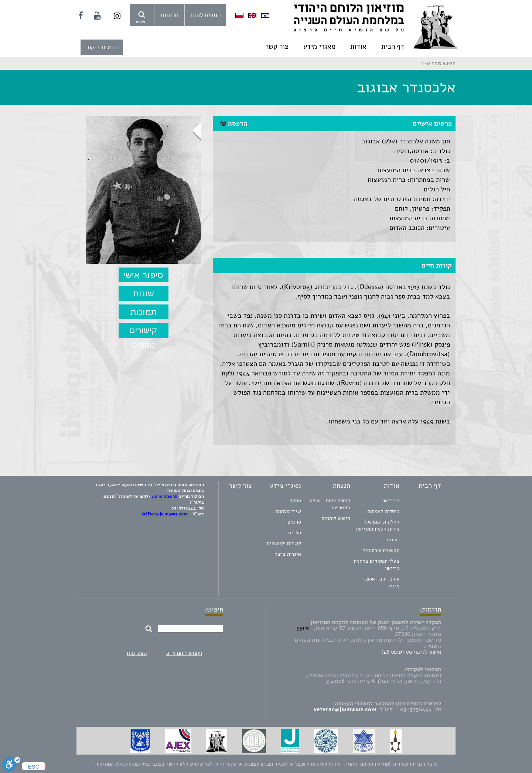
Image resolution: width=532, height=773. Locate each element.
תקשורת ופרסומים (381, 550)
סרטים (294, 522)
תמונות (144, 312)
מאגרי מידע (319, 47)
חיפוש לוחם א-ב (184, 653)
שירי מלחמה (288, 511)
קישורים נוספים (144, 332)
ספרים (295, 533)
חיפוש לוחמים (336, 518)
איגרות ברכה (288, 554)
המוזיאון (391, 500)
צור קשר (277, 47)
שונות (144, 293)
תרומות (170, 15)
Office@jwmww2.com (165, 514)
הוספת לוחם (206, 15)
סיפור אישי (144, 275)
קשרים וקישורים (284, 543)
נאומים (392, 540)
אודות (358, 47)
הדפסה (234, 123)
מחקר (295, 500)
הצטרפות (137, 653)
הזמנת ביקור (102, 47)
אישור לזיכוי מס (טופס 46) (411, 652)
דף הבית (393, 47)
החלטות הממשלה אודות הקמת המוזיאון (378, 525)
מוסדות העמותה (383, 511)
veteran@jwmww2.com (345, 709)
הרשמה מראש (164, 496)
